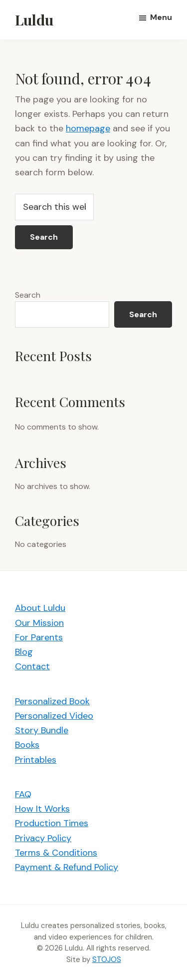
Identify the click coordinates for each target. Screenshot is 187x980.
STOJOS (107, 960)
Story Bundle (42, 730)
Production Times (52, 823)
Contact (32, 666)
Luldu (34, 19)
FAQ (23, 794)
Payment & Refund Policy (67, 867)
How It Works (42, 809)
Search (28, 295)
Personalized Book (52, 701)
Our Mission (39, 623)
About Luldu (40, 608)
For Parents (39, 637)
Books (27, 745)
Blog (24, 652)
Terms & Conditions (56, 853)
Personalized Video (54, 716)
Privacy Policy (43, 838)
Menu (161, 17)
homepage (88, 128)
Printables (36, 760)
